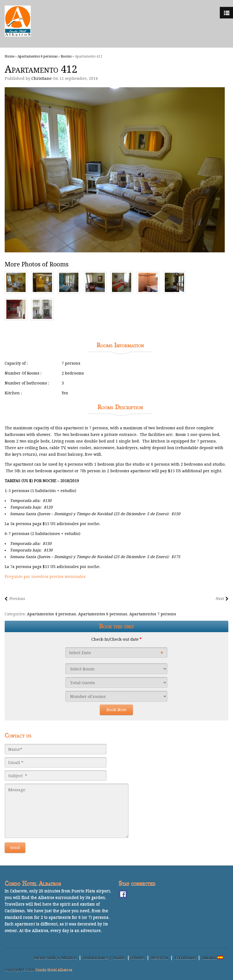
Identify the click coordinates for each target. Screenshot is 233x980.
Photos (138, 958)
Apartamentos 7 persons (153, 614)
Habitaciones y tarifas (104, 958)
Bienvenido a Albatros (55, 958)
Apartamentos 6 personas (38, 56)
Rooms (66, 56)
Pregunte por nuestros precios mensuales (45, 577)
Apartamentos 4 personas (51, 614)
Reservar (160, 958)
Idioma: (213, 958)
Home (9, 56)
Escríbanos (185, 958)
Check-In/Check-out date (116, 639)
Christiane (42, 78)
